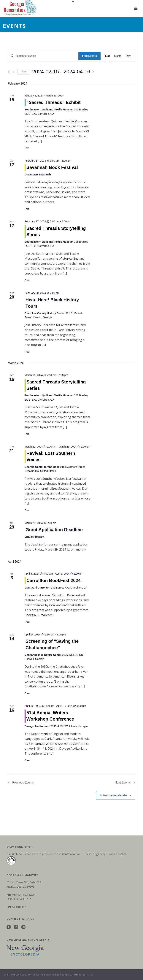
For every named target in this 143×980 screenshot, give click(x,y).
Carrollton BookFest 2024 (54, 580)
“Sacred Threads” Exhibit (54, 102)
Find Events (89, 56)
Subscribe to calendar (114, 795)
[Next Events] (14, 72)
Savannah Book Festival (52, 167)
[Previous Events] (9, 72)
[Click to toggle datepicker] (63, 72)
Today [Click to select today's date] (23, 72)
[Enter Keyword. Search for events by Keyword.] (43, 56)
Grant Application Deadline (54, 530)
